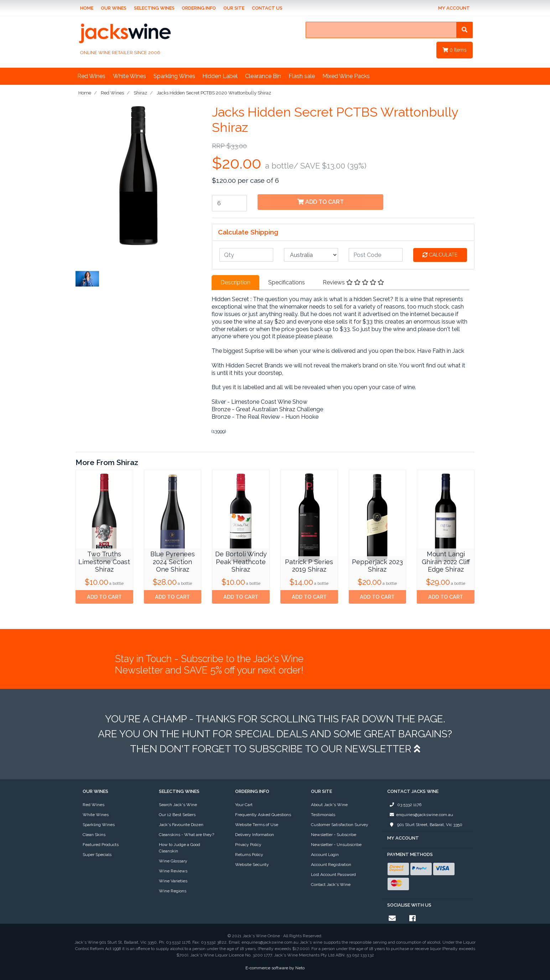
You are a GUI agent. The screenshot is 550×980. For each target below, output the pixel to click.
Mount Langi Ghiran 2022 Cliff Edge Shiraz (446, 562)
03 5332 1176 (404, 805)
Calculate (440, 255)
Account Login (325, 855)
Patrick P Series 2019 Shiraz (309, 566)
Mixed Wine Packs (346, 76)
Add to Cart (321, 202)
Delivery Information (255, 835)
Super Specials (97, 855)
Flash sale (302, 76)
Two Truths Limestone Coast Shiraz (104, 562)
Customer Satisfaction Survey (340, 825)
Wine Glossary (173, 861)
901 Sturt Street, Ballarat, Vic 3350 (425, 825)
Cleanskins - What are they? (186, 835)
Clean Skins (94, 835)
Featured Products (101, 845)
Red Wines (91, 76)
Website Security (252, 865)
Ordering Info (199, 8)
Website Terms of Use (257, 825)
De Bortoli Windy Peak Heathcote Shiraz (241, 562)
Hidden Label (220, 76)
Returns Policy (249, 855)
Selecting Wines (154, 8)
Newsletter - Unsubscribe (336, 845)
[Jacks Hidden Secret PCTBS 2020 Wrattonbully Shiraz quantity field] (229, 203)
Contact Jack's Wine (331, 884)
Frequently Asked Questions (263, 815)
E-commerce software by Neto (275, 968)
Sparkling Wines (174, 76)
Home (87, 8)
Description (235, 282)
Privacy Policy (248, 845)
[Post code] (376, 255)
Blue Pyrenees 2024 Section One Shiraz (173, 562)
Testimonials (323, 815)
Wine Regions (173, 891)
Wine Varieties (173, 881)
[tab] (235, 283)
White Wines (129, 76)
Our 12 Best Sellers (177, 815)
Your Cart (244, 805)
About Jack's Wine (329, 805)
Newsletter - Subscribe (334, 835)
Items (455, 50)
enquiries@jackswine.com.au (420, 815)
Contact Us (267, 8)
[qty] (246, 255)
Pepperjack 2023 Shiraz (377, 566)
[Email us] (392, 918)
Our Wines (114, 8)
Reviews (353, 282)
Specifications (287, 282)
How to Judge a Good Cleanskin (180, 848)
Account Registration (331, 865)
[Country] (311, 255)
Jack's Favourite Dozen (181, 825)
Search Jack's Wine (178, 805)
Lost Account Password (333, 875)
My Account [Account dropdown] (454, 8)
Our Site (234, 8)
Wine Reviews (173, 871)
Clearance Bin (263, 76)
